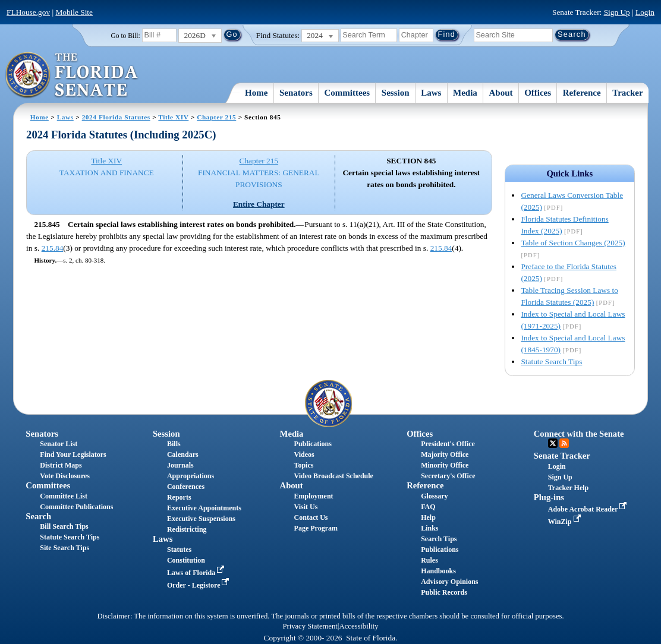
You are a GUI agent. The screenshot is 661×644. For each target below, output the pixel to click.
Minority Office (445, 465)
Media (465, 93)
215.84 (53, 248)
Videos (304, 454)
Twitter (553, 443)
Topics (304, 465)
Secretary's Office (448, 476)
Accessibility (359, 626)
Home (256, 93)
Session (396, 93)
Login (645, 12)
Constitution (186, 560)
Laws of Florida (197, 573)
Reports (179, 497)
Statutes (179, 550)
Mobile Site (74, 12)
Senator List (59, 444)
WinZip (566, 522)
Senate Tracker (562, 456)
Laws (431, 93)
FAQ (428, 507)
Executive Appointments (204, 508)
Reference (582, 93)
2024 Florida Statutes (116, 117)
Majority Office (445, 454)
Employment (314, 496)
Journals (180, 465)
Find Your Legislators (73, 454)
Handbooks (438, 571)
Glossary (434, 496)
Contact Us (311, 517)
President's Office (448, 444)
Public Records (444, 592)
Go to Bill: (125, 36)
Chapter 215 (216, 117)
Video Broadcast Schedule (334, 476)
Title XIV (173, 117)
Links (429, 528)
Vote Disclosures (65, 476)
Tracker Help (569, 488)
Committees (347, 93)
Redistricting (187, 529)
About (501, 93)
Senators (296, 93)
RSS (564, 443)
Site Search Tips (64, 548)
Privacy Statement (310, 626)
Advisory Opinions (449, 582)
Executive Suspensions (201, 519)
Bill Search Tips (64, 526)
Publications (313, 444)
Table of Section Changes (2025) (573, 243)
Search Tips (439, 539)
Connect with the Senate (579, 434)
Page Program (316, 528)
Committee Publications (76, 507)
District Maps (61, 465)
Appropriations (191, 476)
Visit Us (306, 507)
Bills (174, 444)
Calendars (183, 454)
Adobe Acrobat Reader (589, 509)
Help (428, 517)
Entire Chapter (259, 204)
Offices (538, 93)
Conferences (186, 487)
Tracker (627, 93)
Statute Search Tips (551, 362)
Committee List (64, 496)
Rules (429, 560)
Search (38, 516)
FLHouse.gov (28, 12)
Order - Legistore (199, 585)
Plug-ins (549, 497)
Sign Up (617, 12)
